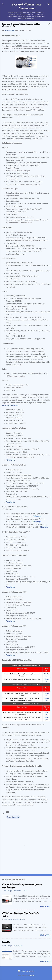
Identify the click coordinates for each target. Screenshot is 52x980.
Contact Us (6, 942)
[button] (49, 25)
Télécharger (11, 460)
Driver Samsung (13, 817)
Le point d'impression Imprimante (26, 6)
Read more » (45, 906)
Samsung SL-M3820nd (10, 405)
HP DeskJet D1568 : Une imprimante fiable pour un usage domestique (22, 886)
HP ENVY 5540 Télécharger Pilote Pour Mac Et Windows (20, 915)
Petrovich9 (32, 976)
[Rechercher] (49, 5)
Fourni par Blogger (26, 971)
